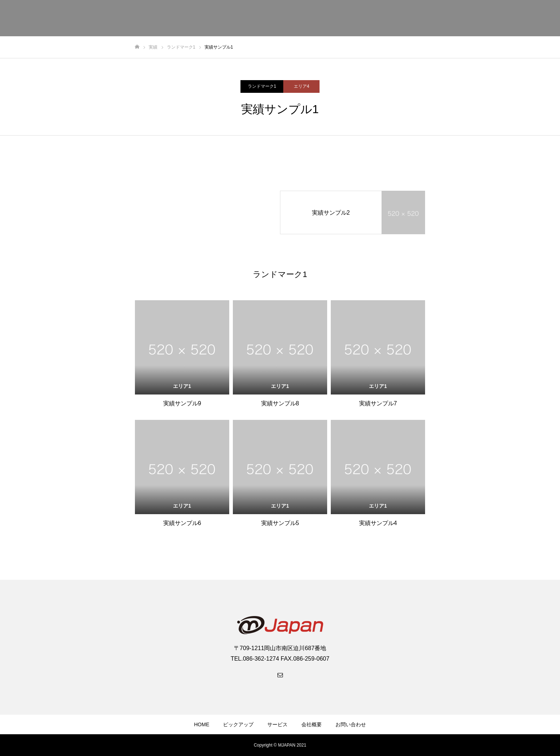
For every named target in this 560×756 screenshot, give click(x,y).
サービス (277, 724)
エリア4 (302, 86)
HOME (202, 724)
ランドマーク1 (262, 86)
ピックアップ (238, 724)
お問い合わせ (351, 724)
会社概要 (312, 724)
